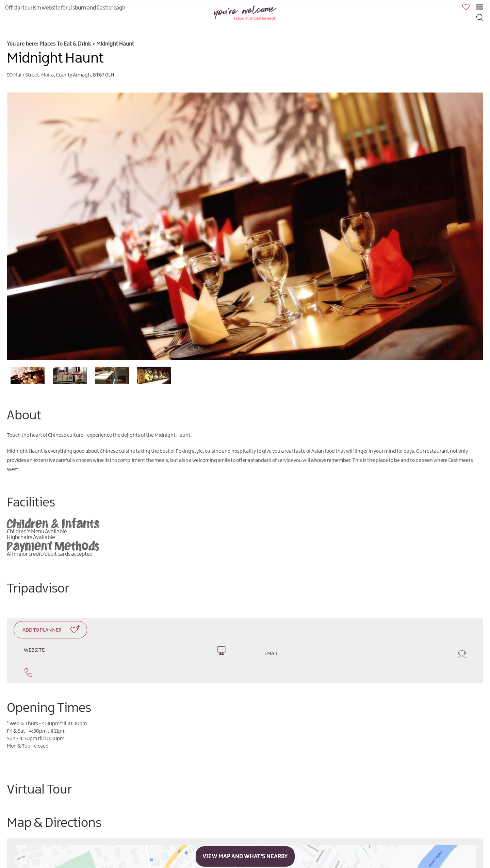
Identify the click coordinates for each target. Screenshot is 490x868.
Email (365, 654)
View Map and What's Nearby (245, 856)
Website (125, 650)
